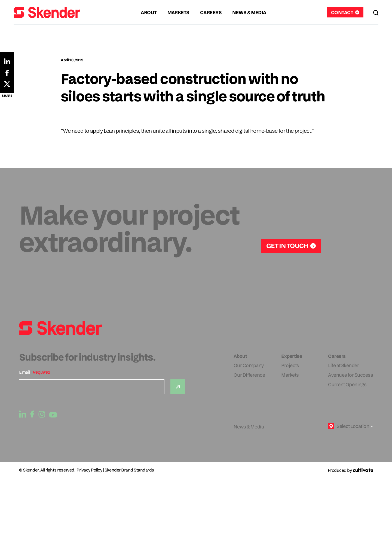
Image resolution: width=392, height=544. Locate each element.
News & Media (249, 427)
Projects (290, 365)
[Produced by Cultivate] (350, 470)
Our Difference (249, 375)
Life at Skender (343, 365)
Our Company (249, 365)
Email (24, 372)
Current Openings (347, 384)
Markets (290, 375)
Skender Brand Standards (129, 470)
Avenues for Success (350, 375)
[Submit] (178, 387)
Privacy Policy (89, 470)
